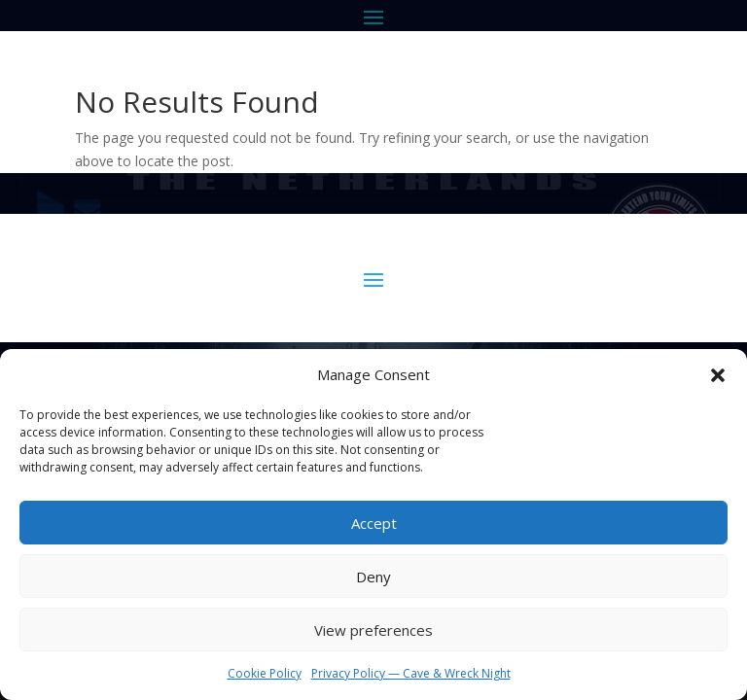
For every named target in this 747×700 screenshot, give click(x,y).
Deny (373, 577)
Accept (374, 523)
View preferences (373, 630)
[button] (718, 375)
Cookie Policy (265, 673)
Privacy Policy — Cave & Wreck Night (411, 673)
